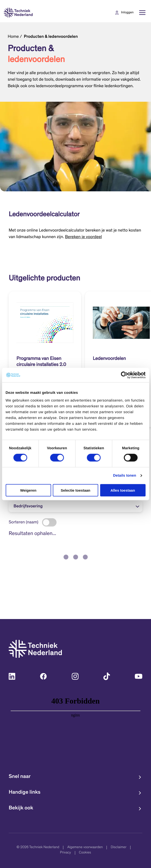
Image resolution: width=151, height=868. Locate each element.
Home (13, 37)
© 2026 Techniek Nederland (38, 848)
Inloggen (127, 13)
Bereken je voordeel (83, 237)
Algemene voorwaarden (85, 848)
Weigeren (28, 490)
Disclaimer (119, 848)
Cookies (85, 853)
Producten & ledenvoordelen (51, 37)
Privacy (65, 853)
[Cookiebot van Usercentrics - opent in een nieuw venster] (124, 375)
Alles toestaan (123, 490)
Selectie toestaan (75, 490)
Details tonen (125, 476)
